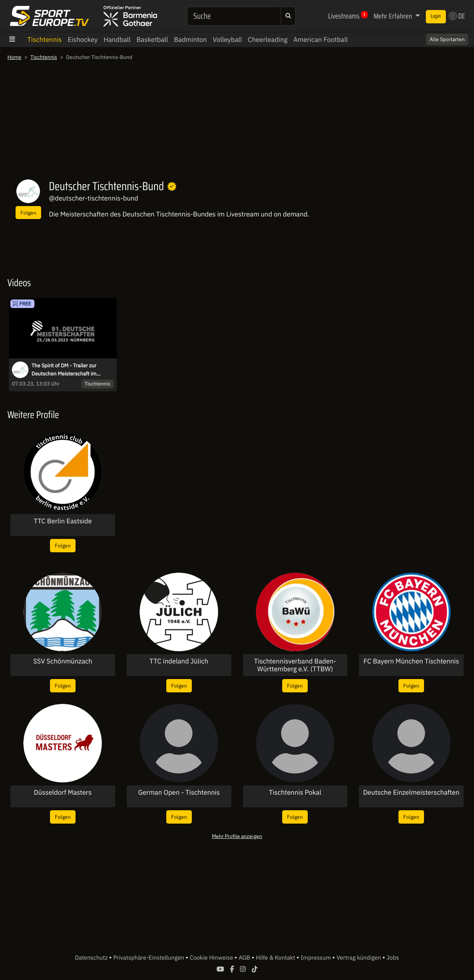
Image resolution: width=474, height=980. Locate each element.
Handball (117, 39)
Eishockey (83, 39)
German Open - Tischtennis (179, 792)
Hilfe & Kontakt (276, 958)
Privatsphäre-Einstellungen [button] (149, 958)
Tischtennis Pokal (295, 792)
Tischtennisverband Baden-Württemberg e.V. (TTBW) (295, 665)
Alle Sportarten (447, 39)
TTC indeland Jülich (179, 661)
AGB (245, 958)
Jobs (393, 958)
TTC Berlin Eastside (63, 521)
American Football (321, 39)
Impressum (316, 958)
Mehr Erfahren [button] (394, 16)
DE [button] (457, 16)
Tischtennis (45, 39)
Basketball (152, 39)
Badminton (191, 39)
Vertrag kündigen (360, 958)
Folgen (28, 213)
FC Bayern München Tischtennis (411, 661)
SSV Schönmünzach (63, 661)
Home (14, 57)
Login (436, 16)
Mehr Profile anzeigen (237, 836)
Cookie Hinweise (212, 958)
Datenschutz (92, 958)
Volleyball (228, 39)
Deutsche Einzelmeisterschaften (411, 792)
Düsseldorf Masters (63, 792)
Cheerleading (268, 39)
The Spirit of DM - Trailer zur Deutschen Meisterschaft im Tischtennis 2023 (64, 370)
